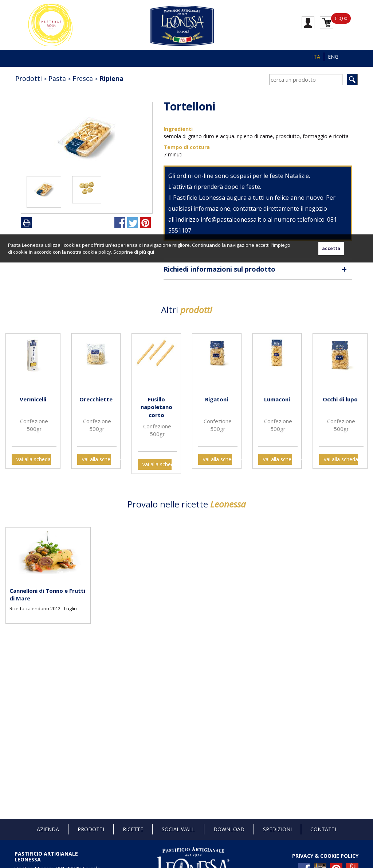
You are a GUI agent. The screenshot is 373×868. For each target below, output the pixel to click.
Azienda (48, 829)
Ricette (133, 829)
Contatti (323, 829)
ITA (316, 57)
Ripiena (111, 78)
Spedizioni (277, 829)
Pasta (57, 78)
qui (151, 252)
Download (229, 829)
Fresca (83, 78)
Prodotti (29, 78)
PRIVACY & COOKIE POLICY (325, 856)
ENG (333, 57)
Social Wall (178, 829)
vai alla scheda (34, 459)
